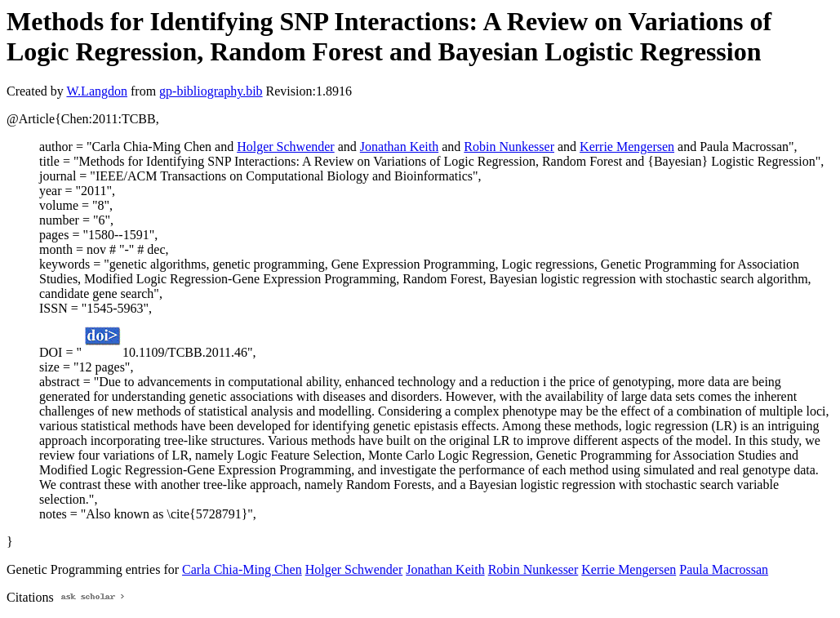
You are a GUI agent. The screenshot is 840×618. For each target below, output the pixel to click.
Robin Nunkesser (509, 147)
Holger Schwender (286, 147)
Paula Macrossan (724, 569)
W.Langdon (97, 91)
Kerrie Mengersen (627, 147)
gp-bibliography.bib (211, 91)
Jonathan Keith (399, 147)
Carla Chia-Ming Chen (242, 569)
